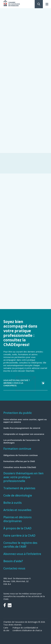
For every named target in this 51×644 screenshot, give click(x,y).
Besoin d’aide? (13, 561)
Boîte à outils (13, 503)
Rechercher (39, 4)
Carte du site (6, 629)
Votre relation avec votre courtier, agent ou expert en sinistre (25, 421)
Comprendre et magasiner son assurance (24, 434)
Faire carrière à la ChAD (19, 536)
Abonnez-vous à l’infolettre (22, 554)
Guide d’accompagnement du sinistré (22, 428)
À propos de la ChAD (17, 528)
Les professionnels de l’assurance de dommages (22, 441)
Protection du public (18, 413)
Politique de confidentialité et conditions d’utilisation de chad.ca (27, 629)
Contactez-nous (14, 568)
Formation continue (17, 449)
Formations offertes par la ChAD (19, 461)
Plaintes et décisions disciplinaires (17, 519)
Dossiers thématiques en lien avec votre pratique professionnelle (23, 477)
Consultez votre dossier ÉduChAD (20, 467)
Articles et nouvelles (17, 510)
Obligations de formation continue (21, 455)
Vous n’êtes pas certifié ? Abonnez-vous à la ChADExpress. (17, 383)
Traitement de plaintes (19, 488)
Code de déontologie (18, 495)
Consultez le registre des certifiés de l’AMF (20, 545)
